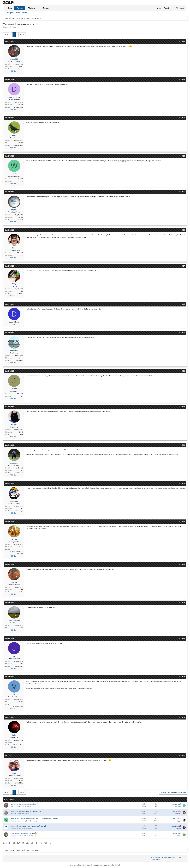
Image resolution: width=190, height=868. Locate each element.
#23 (183, 118)
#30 (183, 371)
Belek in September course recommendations (26, 811)
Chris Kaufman (15, 821)
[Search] (180, 8)
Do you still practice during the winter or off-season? (28, 826)
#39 (183, 717)
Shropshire (19, 360)
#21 (183, 41)
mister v (178, 814)
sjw (12, 814)
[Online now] (14, 348)
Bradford (20, 293)
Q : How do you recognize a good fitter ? (24, 804)
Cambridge (19, 511)
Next (22, 35)
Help (174, 857)
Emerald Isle (19, 472)
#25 (183, 192)
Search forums (22, 13)
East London (19, 666)
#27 (183, 266)
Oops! (13, 806)
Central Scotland (17, 707)
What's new (32, 8)
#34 (183, 522)
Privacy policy (167, 857)
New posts (10, 13)
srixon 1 (178, 828)
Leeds (21, 434)
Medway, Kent (18, 745)
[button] (38, 8)
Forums (20, 8)
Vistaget (13, 828)
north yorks (19, 69)
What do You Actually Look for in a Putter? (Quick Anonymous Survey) (34, 819)
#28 (183, 304)
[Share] (180, 41)
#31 (183, 407)
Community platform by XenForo (89, 865)
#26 (183, 230)
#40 (183, 756)
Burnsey (178, 806)
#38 (183, 677)
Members (46, 8)
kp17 (179, 821)
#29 (183, 333)
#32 (183, 445)
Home (10, 8)
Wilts (21, 592)
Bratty (179, 836)
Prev (7, 35)
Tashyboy (14, 835)
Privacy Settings (155, 860)
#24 (183, 156)
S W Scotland (19, 107)
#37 (183, 638)
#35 (183, 564)
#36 (183, 603)
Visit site (13, 71)
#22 (183, 79)
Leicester (20, 219)
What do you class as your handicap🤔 (24, 833)
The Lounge (28, 806)
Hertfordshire (18, 783)
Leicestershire (18, 145)
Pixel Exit (117, 865)
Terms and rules (156, 857)
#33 (183, 483)
